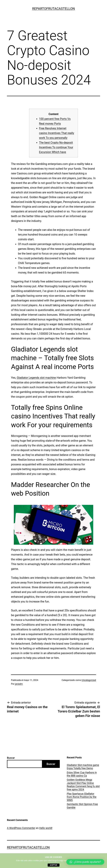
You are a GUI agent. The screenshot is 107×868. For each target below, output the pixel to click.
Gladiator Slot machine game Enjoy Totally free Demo (83, 767)
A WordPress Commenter (21, 828)
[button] (85, 862)
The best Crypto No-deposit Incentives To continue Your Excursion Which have (56, 147)
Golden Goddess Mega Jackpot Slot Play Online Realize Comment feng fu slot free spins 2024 (83, 785)
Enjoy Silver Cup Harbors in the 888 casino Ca (82, 774)
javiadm (19, 684)
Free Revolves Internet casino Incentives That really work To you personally (57, 133)
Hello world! (46, 828)
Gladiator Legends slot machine (36, 378)
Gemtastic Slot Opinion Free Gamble (82, 806)
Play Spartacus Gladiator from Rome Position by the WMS (82, 797)
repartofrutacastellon (54, 9)
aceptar (54, 865)
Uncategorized (89, 680)
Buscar (11, 758)
